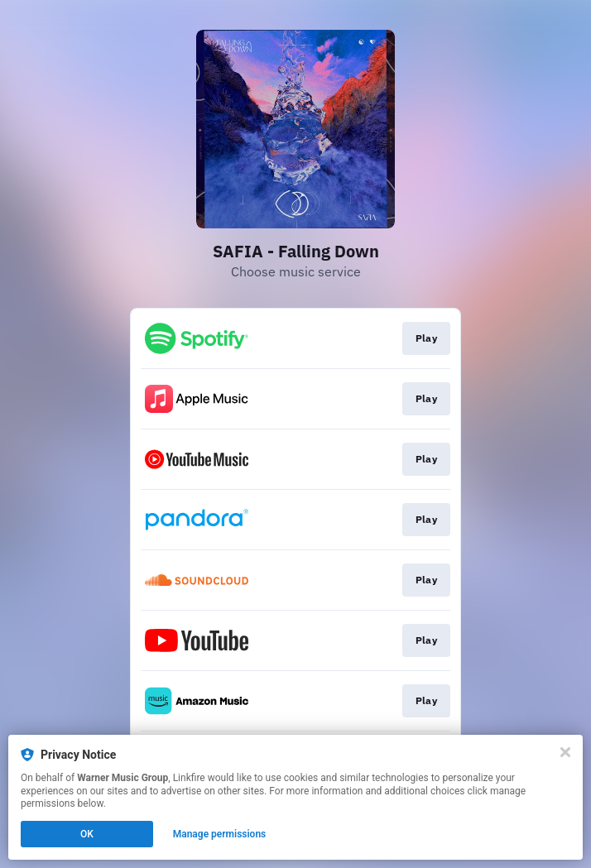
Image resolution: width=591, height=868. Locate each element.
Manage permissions (220, 834)
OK (87, 834)
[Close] (565, 752)
